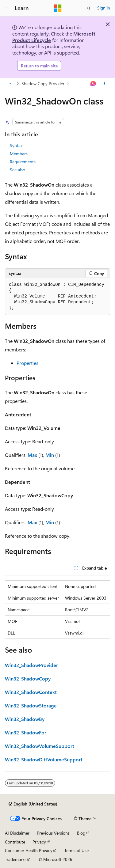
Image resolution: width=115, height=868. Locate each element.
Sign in (104, 8)
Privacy (39, 842)
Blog (81, 833)
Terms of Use (77, 850)
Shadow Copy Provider (43, 83)
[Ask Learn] (93, 84)
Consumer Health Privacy (29, 850)
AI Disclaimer (17, 833)
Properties (27, 363)
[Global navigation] (6, 8)
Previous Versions (53, 833)
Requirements (23, 162)
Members (19, 154)
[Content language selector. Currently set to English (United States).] (33, 804)
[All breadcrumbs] (10, 84)
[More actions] (105, 84)
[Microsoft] (58, 8)
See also (17, 170)
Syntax (16, 145)
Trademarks (16, 859)
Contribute (15, 842)
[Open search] (89, 8)
